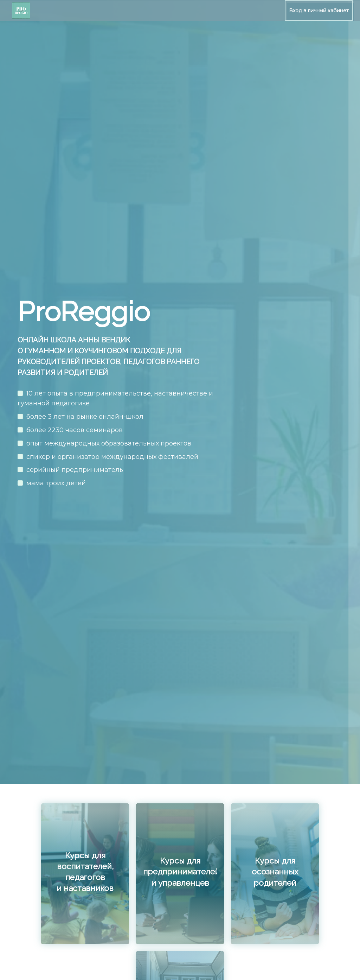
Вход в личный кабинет (319, 11)
